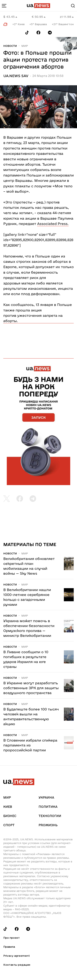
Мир (25, 46)
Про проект (11, 938)
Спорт (9, 825)
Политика (48, 807)
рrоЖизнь (48, 825)
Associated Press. (53, 224)
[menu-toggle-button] (4, 6)
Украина (46, 797)
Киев (8, 807)
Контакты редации (17, 965)
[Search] (73, 6)
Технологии (50, 816)
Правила (9, 947)
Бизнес (10, 816)
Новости (10, 46)
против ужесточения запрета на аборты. (33, 318)
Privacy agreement (17, 956)
